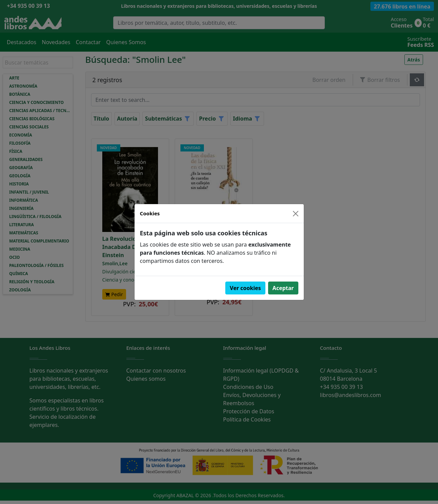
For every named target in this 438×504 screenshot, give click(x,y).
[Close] (296, 214)
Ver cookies (245, 288)
